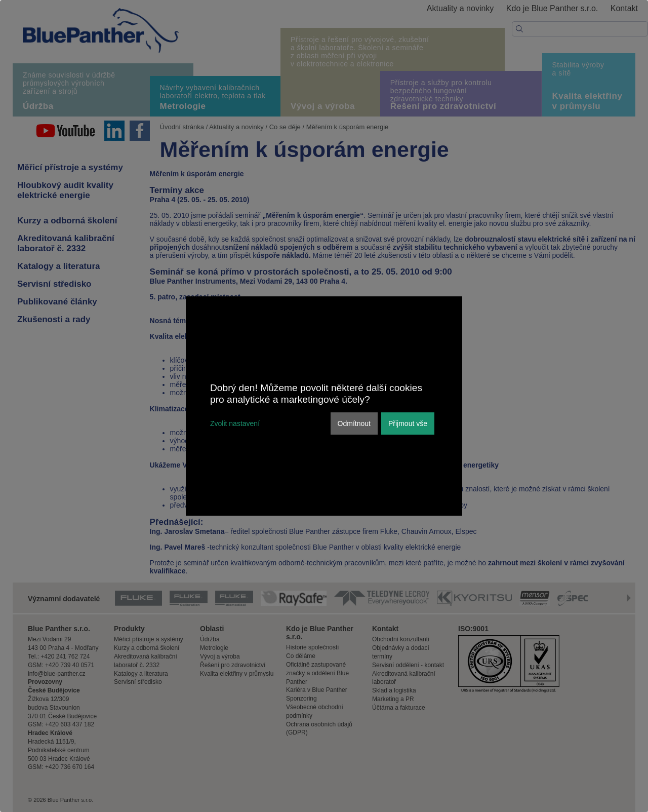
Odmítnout (354, 423)
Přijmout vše (408, 423)
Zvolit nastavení (235, 423)
